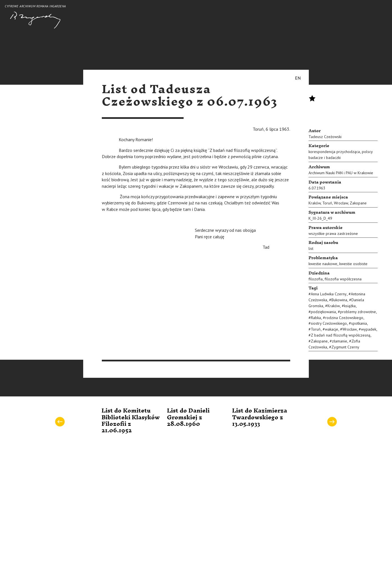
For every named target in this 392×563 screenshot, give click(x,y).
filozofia (316, 279)
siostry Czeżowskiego (329, 323)
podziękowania (323, 312)
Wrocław (341, 203)
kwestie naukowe (323, 264)
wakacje (332, 329)
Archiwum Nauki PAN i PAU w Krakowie (341, 173)
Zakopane (358, 203)
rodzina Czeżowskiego (344, 318)
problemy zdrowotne (358, 312)
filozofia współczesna (343, 279)
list (311, 248)
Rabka (316, 318)
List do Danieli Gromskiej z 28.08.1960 (188, 417)
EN (298, 78)
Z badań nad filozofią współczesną (341, 335)
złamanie (340, 341)
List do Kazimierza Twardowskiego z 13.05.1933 (260, 417)
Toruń (327, 203)
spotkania (359, 323)
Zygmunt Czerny (345, 347)
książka (350, 306)
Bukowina (339, 300)
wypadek (369, 329)
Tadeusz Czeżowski (325, 137)
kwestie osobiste (353, 264)
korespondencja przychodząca (334, 152)
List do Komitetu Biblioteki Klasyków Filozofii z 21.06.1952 (131, 421)
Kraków (315, 203)
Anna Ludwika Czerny (329, 294)
